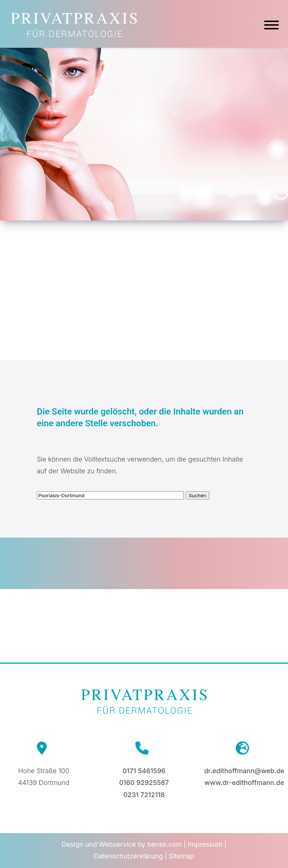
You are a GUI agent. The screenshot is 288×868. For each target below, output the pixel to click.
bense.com (164, 844)
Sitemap (182, 856)
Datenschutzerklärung (128, 856)
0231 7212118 (144, 795)
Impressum (205, 844)
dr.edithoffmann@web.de (244, 771)
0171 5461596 (144, 771)
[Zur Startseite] (74, 35)
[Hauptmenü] (271, 26)
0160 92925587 (144, 783)
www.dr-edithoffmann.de (244, 783)
